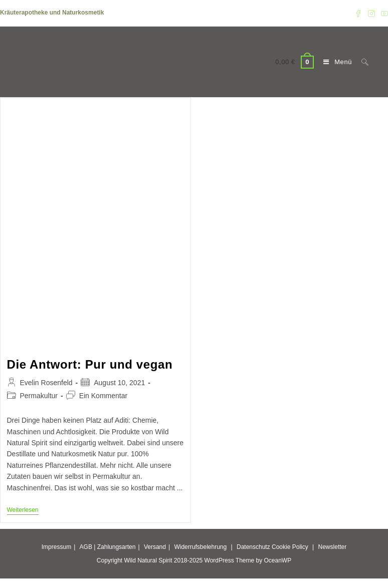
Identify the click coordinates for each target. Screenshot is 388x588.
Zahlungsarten (117, 547)
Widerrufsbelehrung (200, 547)
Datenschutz (253, 547)
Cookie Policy (290, 547)
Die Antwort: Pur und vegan (90, 364)
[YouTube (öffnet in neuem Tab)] (383, 13)
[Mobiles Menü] (335, 62)
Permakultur (39, 396)
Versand (155, 547)
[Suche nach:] (361, 62)
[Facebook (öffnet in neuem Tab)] (358, 13)
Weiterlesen (23, 511)
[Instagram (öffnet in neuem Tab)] (371, 13)
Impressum (56, 547)
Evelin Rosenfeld (46, 383)
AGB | (88, 547)
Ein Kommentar (103, 396)
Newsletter (333, 547)
